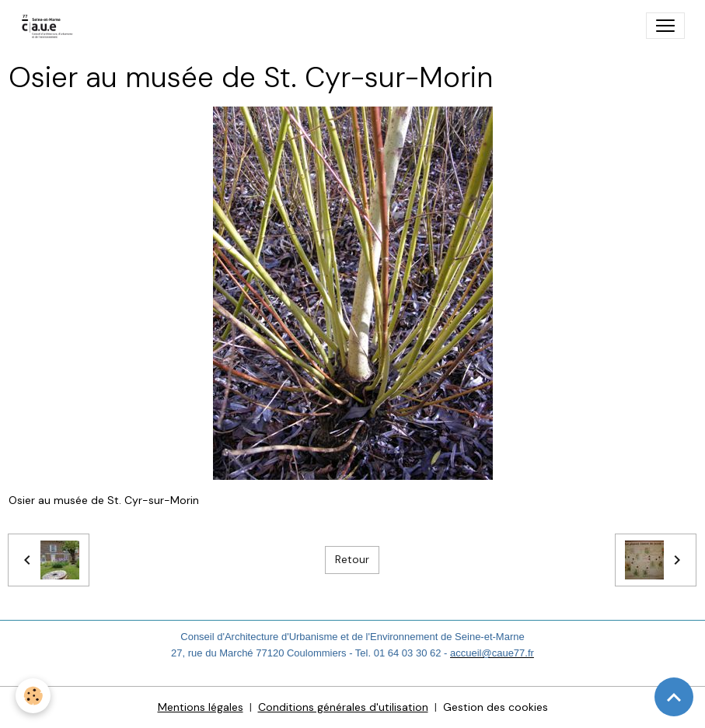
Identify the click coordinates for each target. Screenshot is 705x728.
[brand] (51, 26)
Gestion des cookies (496, 707)
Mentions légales (201, 707)
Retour (352, 559)
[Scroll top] (674, 697)
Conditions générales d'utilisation (343, 707)
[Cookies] (33, 696)
